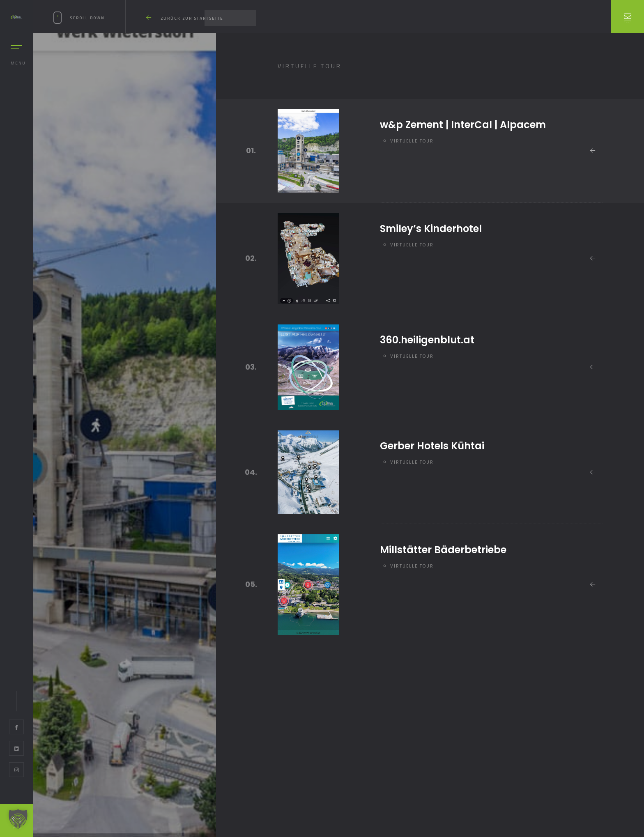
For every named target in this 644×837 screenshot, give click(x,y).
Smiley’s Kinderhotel (431, 229)
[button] (18, 819)
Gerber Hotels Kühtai (432, 446)
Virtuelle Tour (412, 141)
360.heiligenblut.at (427, 340)
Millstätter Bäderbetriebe (443, 550)
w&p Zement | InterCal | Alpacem (463, 125)
